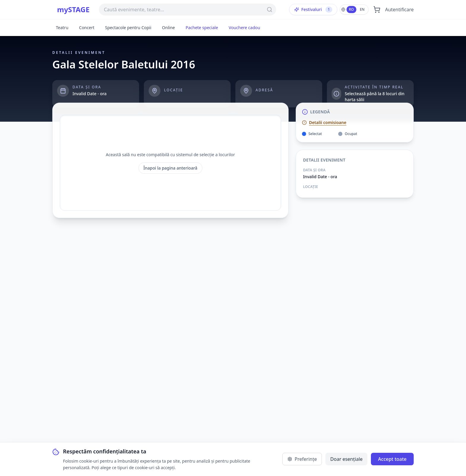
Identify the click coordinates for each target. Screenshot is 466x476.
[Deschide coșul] (377, 10)
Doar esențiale (346, 459)
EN (362, 9)
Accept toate (392, 459)
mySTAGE (73, 10)
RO (351, 9)
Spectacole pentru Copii (128, 28)
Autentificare (399, 10)
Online (168, 28)
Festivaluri (313, 10)
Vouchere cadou (245, 28)
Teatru (62, 28)
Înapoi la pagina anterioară (171, 168)
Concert (87, 28)
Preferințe (302, 459)
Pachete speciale (202, 28)
